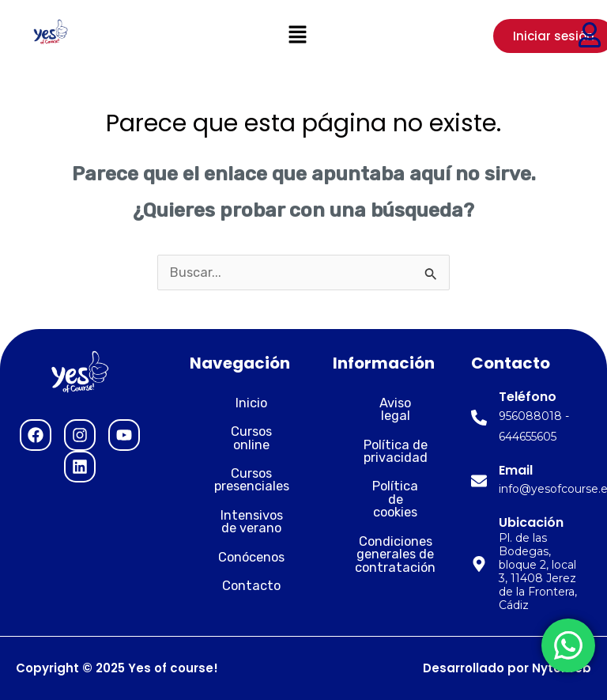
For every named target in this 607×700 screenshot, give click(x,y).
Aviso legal (384, 403)
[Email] (479, 481)
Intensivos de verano (239, 508)
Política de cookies (384, 480)
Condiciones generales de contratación (383, 528)
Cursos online (239, 431)
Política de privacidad (384, 438)
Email (516, 470)
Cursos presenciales (240, 467)
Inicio (239, 403)
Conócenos (239, 544)
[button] (297, 36)
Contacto (239, 573)
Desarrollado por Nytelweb (507, 668)
